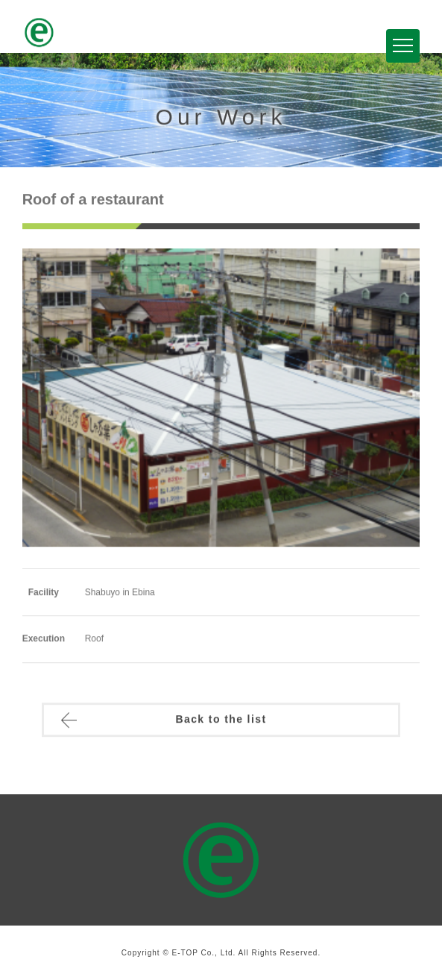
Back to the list (221, 720)
